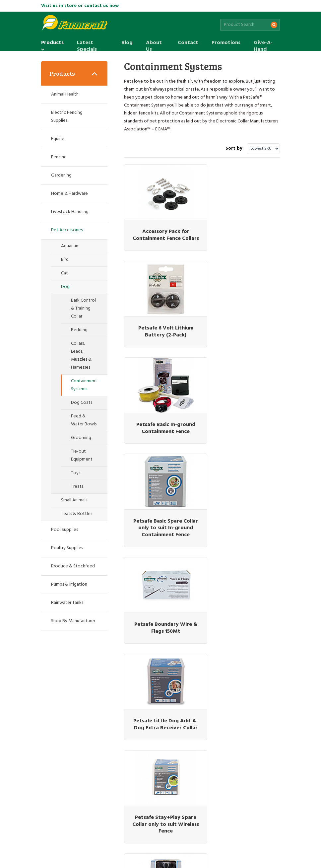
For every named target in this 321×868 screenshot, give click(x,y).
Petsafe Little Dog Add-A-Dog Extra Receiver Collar (243, 432)
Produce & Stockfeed (73, 566)
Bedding (79, 330)
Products (52, 43)
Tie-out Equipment (82, 455)
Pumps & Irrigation (69, 584)
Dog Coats (82, 403)
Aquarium (70, 246)
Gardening (61, 175)
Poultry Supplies (67, 548)
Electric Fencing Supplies (67, 117)
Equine (58, 139)
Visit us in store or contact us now (80, 6)
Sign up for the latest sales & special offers (118, 717)
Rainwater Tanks (67, 603)
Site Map (89, 830)
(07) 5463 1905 (163, 756)
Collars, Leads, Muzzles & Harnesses (81, 356)
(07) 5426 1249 (262, 756)
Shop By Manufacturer (73, 621)
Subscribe (261, 717)
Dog (65, 287)
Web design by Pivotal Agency (90, 856)
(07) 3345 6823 (114, 756)
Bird (65, 260)
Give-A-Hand (263, 43)
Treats (77, 487)
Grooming (81, 438)
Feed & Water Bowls (84, 420)
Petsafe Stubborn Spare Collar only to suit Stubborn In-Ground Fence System (244, 628)
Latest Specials (87, 43)
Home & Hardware (69, 194)
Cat (64, 273)
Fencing (59, 157)
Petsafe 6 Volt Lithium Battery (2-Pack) (243, 228)
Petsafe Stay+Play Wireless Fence (244, 524)
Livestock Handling (70, 212)
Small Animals (74, 500)
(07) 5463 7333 (213, 756)
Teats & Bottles (77, 514)
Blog (127, 43)
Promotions (226, 43)
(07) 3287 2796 (65, 756)
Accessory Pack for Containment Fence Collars (161, 232)
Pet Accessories (67, 230)
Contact (188, 43)
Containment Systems (84, 385)
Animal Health (65, 94)
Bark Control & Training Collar (83, 308)
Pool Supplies (64, 530)
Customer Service (59, 830)
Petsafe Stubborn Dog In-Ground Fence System (161, 621)
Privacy (110, 830)
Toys (76, 473)
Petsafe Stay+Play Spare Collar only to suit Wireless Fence (161, 528)
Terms (127, 830)
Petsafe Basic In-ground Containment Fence (160, 325)
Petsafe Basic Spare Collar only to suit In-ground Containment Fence (243, 331)
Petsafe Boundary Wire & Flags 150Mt (160, 428)
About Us (154, 43)
